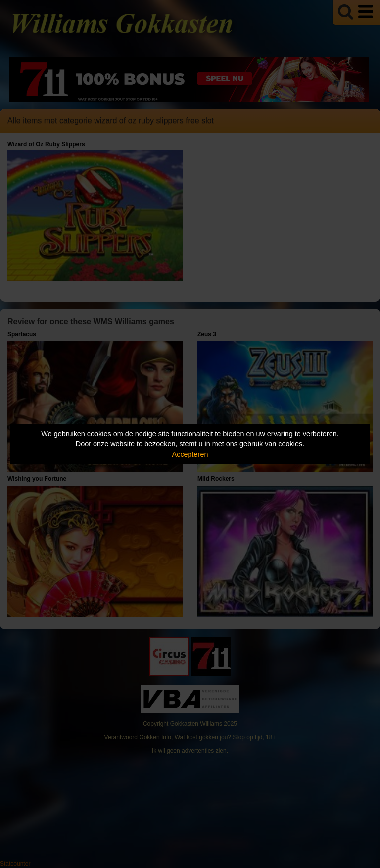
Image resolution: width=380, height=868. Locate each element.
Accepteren (190, 454)
